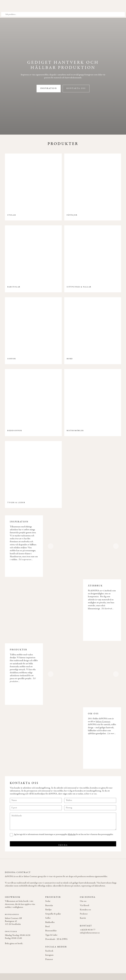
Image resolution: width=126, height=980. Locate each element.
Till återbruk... (108, 609)
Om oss (83, 901)
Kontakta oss (76, 88)
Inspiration (49, 88)
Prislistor (84, 914)
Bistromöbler (51, 931)
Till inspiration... (26, 560)
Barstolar (49, 906)
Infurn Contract (103, 722)
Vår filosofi (84, 906)
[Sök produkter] (63, 14)
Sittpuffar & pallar (53, 914)
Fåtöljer (48, 910)
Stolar (48, 901)
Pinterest (49, 959)
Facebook (49, 951)
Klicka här (72, 834)
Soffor (48, 918)
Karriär (83, 918)
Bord (47, 927)
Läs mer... (112, 733)
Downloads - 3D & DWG (56, 939)
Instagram (49, 955)
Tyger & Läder (51, 935)
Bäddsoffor (50, 922)
